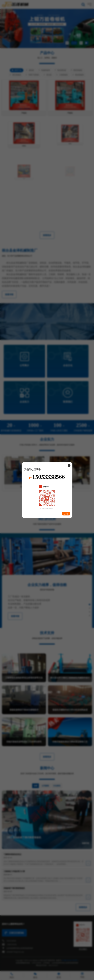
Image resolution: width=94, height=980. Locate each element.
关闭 (66, 514)
